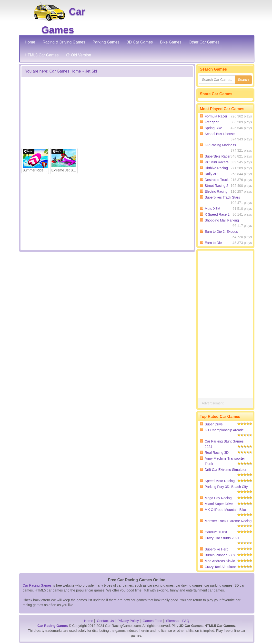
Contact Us (105, 621)
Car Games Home (65, 71)
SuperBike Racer (218, 156)
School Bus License (220, 134)
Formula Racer (216, 116)
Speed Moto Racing (220, 481)
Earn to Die (213, 243)
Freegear (212, 122)
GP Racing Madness (220, 145)
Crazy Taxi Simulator (220, 567)
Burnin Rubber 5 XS (220, 555)
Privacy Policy (128, 621)
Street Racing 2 (217, 186)
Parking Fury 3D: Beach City (226, 487)
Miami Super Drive (219, 504)
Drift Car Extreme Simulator (226, 470)
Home (89, 621)
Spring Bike (213, 128)
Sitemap (172, 621)
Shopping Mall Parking (222, 220)
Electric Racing (216, 191)
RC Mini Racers (217, 162)
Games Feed (152, 621)
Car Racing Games (37, 585)
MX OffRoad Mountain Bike (225, 510)
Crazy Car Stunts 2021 (222, 538)
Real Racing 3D (217, 453)
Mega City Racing (218, 498)
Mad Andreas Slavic (220, 561)
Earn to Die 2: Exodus (221, 232)
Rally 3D (211, 174)
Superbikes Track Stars (222, 197)
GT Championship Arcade (224, 430)
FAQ (186, 621)
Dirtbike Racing (216, 168)
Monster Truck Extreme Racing (228, 521)
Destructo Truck (217, 180)
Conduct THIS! (216, 532)
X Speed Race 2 (217, 214)
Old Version (78, 55)
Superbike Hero (217, 549)
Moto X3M (212, 209)
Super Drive (214, 424)
